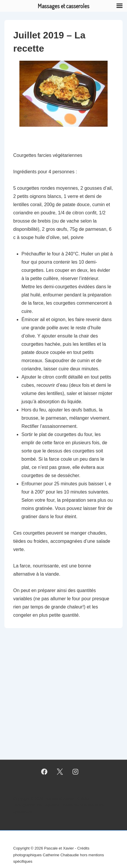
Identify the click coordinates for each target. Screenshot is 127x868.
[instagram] (75, 772)
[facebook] (44, 772)
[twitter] (60, 772)
